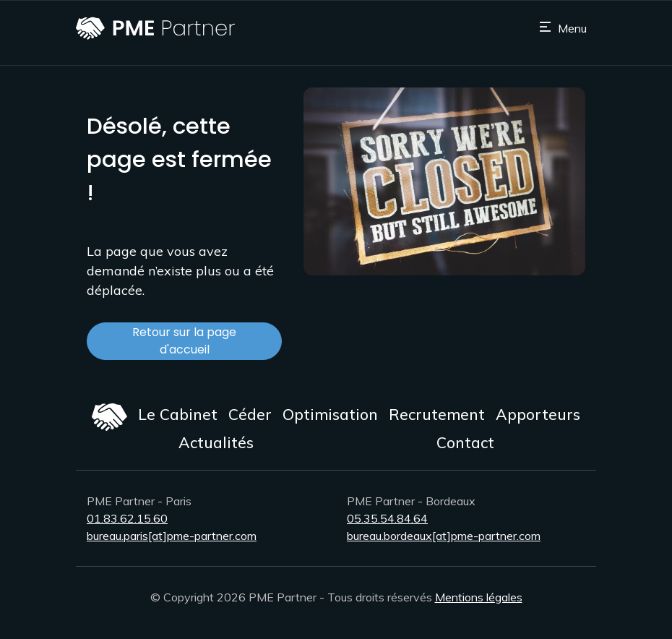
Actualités (216, 442)
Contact (465, 442)
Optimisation (330, 414)
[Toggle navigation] (563, 28)
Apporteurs (538, 414)
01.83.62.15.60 (127, 518)
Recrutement (437, 414)
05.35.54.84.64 (387, 518)
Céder (250, 414)
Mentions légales (479, 597)
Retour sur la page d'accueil (184, 341)
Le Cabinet (178, 414)
